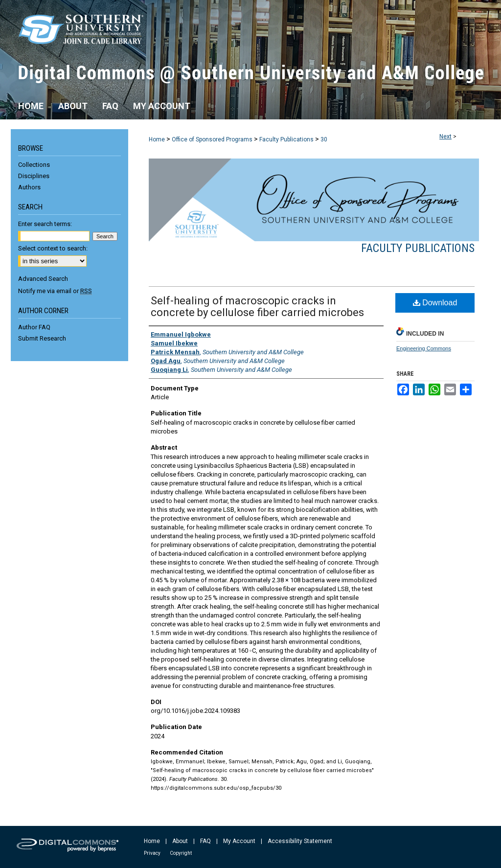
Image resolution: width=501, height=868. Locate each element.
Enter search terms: (45, 224)
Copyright (181, 853)
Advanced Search (43, 279)
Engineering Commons (424, 348)
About (180, 841)
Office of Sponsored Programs (212, 139)
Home (157, 139)
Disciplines (34, 176)
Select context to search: (53, 248)
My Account (239, 841)
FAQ (205, 841)
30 (324, 139)
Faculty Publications (286, 139)
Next (445, 137)
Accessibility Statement (300, 841)
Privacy (152, 853)
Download (435, 303)
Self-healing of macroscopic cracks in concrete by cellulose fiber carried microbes (257, 307)
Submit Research (42, 338)
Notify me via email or (55, 291)
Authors (29, 187)
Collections (34, 165)
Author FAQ (34, 327)
